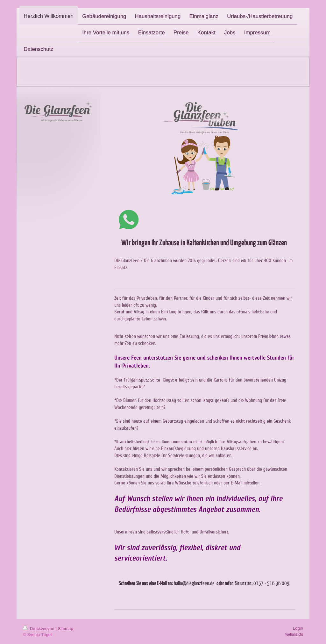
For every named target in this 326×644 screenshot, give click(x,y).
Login (298, 628)
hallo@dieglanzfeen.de (194, 583)
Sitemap (65, 629)
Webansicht (294, 634)
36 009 (283, 583)
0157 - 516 (264, 583)
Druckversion (39, 629)
